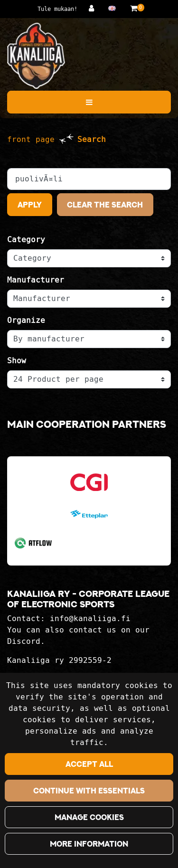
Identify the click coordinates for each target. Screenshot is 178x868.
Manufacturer (36, 280)
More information (89, 844)
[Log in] (94, 8)
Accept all (89, 764)
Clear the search (105, 205)
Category (26, 240)
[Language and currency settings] (114, 8)
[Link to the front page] (36, 56)
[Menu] (89, 102)
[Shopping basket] (134, 8)
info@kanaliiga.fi (90, 618)
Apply (30, 205)
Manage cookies (89, 817)
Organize (26, 320)
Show (17, 361)
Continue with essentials (89, 791)
